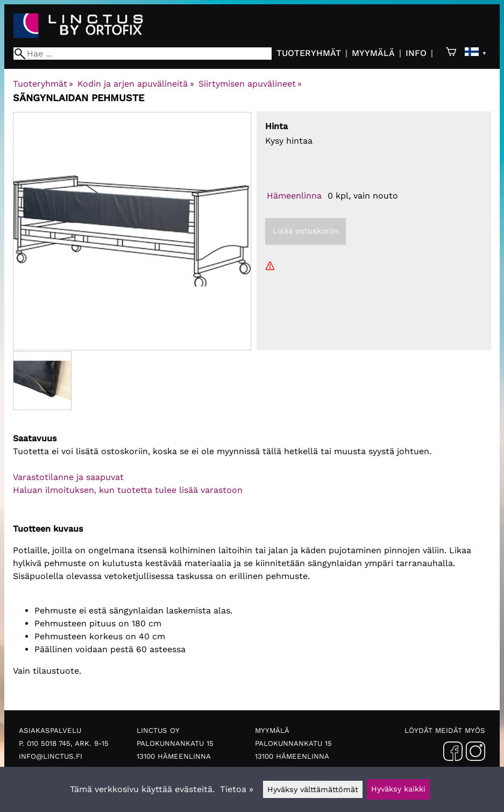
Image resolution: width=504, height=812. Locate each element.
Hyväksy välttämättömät (313, 789)
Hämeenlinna (294, 196)
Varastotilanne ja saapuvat (68, 477)
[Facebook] (453, 753)
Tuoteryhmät (309, 53)
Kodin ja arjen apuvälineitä (136, 84)
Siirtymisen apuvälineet (250, 84)
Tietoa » (237, 789)
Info (416, 53)
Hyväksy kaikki (398, 789)
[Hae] (143, 54)
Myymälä (373, 53)
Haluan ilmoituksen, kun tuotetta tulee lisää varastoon (128, 490)
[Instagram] (475, 753)
